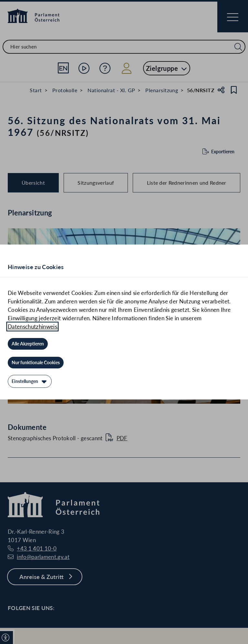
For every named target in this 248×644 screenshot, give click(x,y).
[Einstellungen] (30, 381)
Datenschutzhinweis (32, 327)
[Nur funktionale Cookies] (36, 363)
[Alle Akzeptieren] (28, 344)
